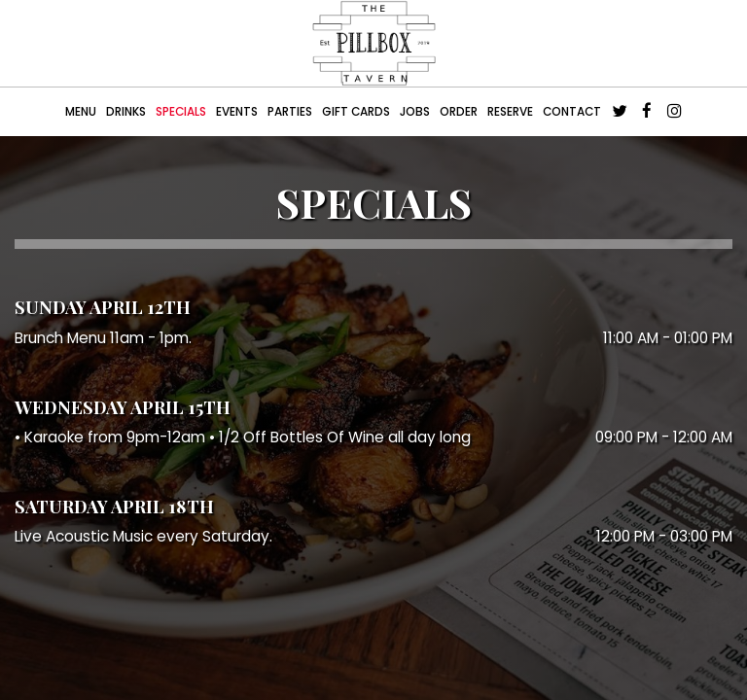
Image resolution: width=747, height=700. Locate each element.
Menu (81, 112)
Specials (181, 112)
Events (237, 112)
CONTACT (572, 112)
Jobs (415, 112)
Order (459, 112)
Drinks (126, 112)
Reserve (510, 112)
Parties (290, 112)
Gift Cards (356, 112)
